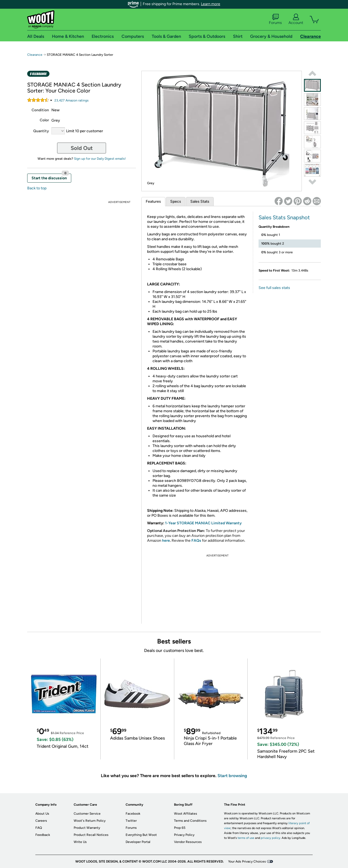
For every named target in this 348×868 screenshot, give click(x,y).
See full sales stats (274, 288)
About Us (42, 814)
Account (296, 19)
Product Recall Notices (91, 835)
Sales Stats (200, 201)
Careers (41, 821)
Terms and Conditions (190, 821)
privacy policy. (271, 838)
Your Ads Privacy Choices (247, 861)
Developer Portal (138, 842)
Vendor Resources (188, 842)
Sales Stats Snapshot (284, 217)
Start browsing (232, 776)
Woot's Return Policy (90, 821)
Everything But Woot (141, 835)
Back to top (37, 188)
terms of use (246, 838)
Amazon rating (72, 100)
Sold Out (82, 148)
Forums (275, 19)
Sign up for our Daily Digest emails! (100, 159)
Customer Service (87, 814)
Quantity (41, 131)
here (166, 541)
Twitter (131, 821)
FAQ (39, 828)
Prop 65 (180, 828)
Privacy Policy (184, 835)
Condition (40, 110)
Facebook (133, 814)
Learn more (211, 4)
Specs (176, 201)
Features (153, 201)
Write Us (80, 842)
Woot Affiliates (186, 814)
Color (44, 120)
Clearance (35, 55)
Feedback (43, 835)
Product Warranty (87, 828)
